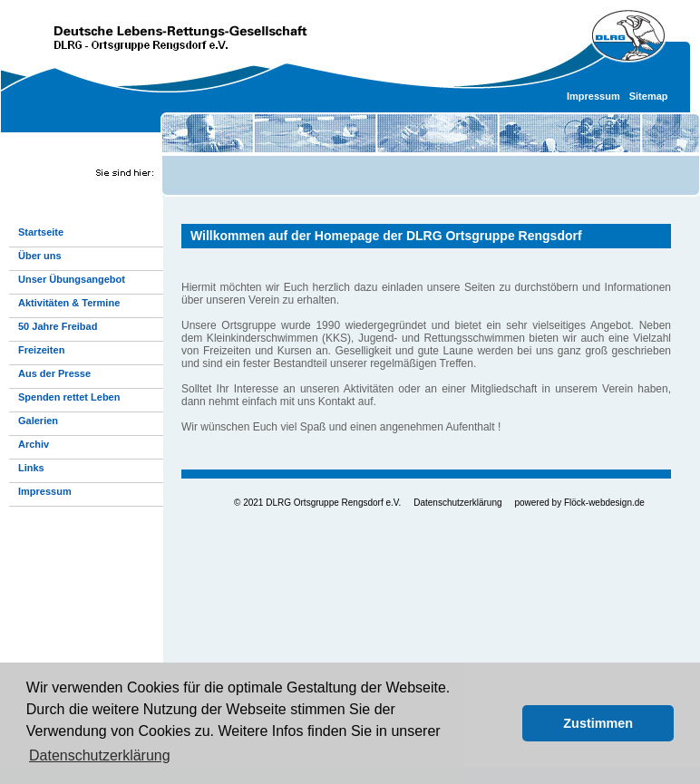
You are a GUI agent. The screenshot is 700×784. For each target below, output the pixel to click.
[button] (504, 723)
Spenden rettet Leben (69, 397)
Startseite (41, 232)
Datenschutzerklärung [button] (100, 755)
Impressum (593, 96)
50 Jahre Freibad (58, 326)
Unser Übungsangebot (72, 279)
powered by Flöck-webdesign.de (579, 503)
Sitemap (649, 96)
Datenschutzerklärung (457, 503)
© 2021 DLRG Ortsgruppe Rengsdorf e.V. (317, 503)
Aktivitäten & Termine (69, 303)
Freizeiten (41, 350)
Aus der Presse (54, 373)
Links (31, 468)
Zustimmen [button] (598, 723)
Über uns (40, 256)
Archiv (34, 444)
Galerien (38, 421)
